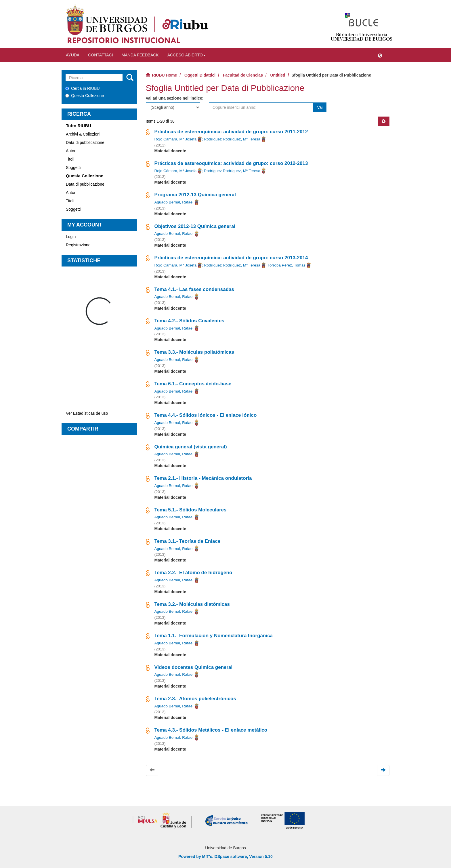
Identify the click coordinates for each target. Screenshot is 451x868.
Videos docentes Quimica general (194, 667)
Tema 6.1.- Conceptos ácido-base (193, 384)
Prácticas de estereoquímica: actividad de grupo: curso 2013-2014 (231, 258)
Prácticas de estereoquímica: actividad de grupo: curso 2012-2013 (231, 163)
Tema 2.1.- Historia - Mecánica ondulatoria (203, 478)
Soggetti (73, 167)
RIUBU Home (164, 75)
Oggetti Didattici (200, 75)
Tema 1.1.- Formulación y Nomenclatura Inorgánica (214, 636)
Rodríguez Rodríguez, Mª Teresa (232, 139)
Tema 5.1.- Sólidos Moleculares (191, 510)
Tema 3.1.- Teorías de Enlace (188, 541)
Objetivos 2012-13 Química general (195, 226)
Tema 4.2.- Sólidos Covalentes (189, 321)
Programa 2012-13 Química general (195, 195)
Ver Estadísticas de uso (87, 413)
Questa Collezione (85, 96)
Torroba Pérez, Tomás (286, 265)
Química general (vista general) (191, 447)
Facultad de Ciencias (243, 75)
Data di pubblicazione (85, 142)
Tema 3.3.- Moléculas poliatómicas (194, 352)
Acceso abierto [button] (187, 55)
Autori (71, 151)
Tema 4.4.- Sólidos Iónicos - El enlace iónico (206, 415)
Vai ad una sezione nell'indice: (175, 98)
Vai (320, 107)
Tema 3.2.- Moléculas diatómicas (192, 604)
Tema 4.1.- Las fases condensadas (194, 289)
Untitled (278, 75)
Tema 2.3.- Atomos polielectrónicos (195, 699)
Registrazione (78, 245)
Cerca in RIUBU (83, 88)
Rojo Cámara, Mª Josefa (176, 139)
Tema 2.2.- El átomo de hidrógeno (193, 573)
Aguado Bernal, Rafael (174, 202)
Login (71, 237)
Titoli (70, 159)
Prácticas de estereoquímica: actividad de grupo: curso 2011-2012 (231, 132)
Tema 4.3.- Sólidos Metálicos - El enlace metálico (211, 730)
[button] (380, 55)
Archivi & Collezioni (83, 134)
